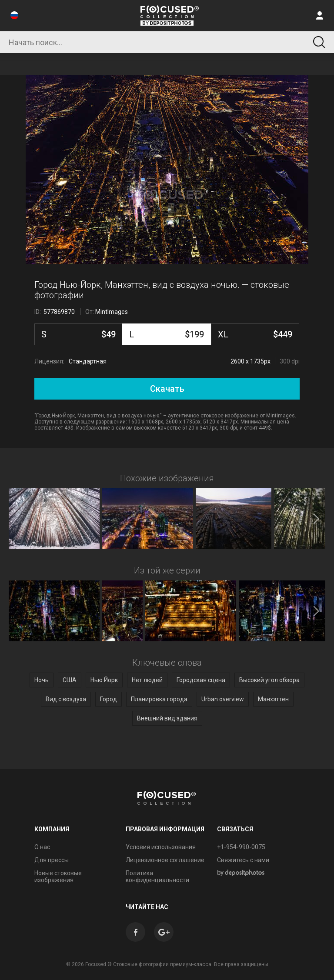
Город (109, 699)
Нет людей (147, 680)
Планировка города (159, 699)
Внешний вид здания (167, 718)
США (70, 680)
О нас (42, 847)
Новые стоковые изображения (58, 877)
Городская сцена (201, 680)
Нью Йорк (104, 680)
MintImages (112, 312)
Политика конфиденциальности (157, 877)
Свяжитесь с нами (243, 860)
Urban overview (223, 699)
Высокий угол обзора (269, 680)
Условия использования (161, 847)
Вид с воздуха (66, 699)
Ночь (42, 680)
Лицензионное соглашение (165, 860)
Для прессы (52, 860)
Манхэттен (273, 699)
